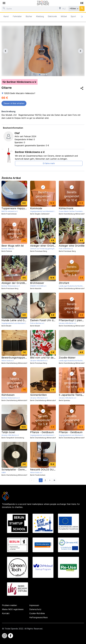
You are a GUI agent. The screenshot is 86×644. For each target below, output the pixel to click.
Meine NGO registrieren (13, 609)
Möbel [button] (64, 16)
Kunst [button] (6, 16)
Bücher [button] (29, 16)
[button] (41, 480)
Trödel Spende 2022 (14, 629)
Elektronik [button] (52, 16)
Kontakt (6, 613)
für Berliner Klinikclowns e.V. (20, 82)
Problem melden (9, 605)
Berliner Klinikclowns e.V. (30, 152)
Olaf (17, 133)
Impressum (34, 605)
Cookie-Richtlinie (37, 613)
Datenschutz (35, 609)
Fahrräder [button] (17, 16)
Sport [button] (73, 16)
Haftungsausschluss (38, 617)
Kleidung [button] (40, 16)
